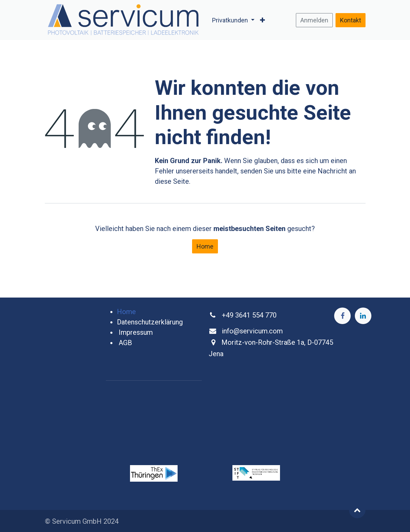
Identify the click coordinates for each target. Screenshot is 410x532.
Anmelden (314, 20)
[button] (357, 510)
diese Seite (172, 181)
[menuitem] (233, 20)
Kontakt (351, 20)
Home (205, 246)
